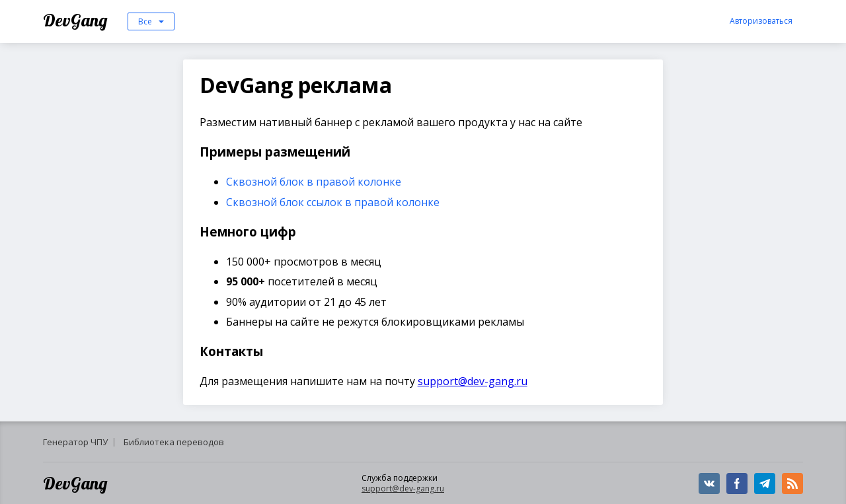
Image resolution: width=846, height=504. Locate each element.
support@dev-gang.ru (473, 381)
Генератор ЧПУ (75, 442)
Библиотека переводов (174, 442)
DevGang (77, 20)
